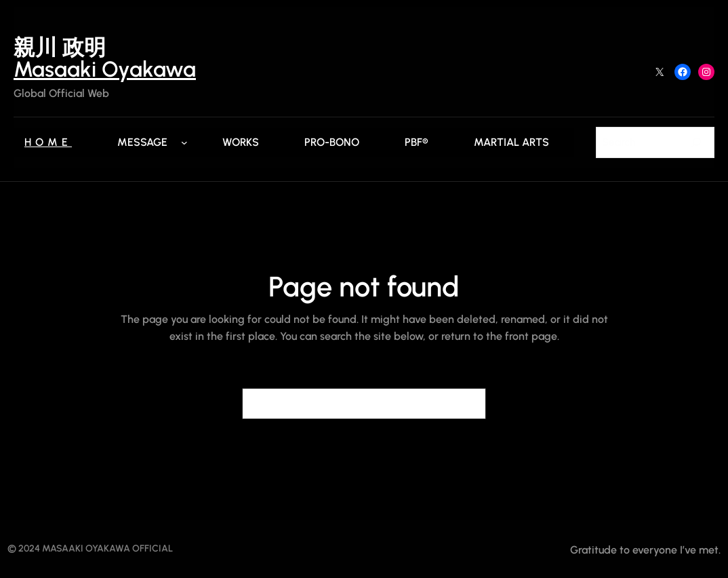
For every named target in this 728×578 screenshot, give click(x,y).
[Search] (696, 142)
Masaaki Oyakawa (105, 69)
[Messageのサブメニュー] (184, 142)
